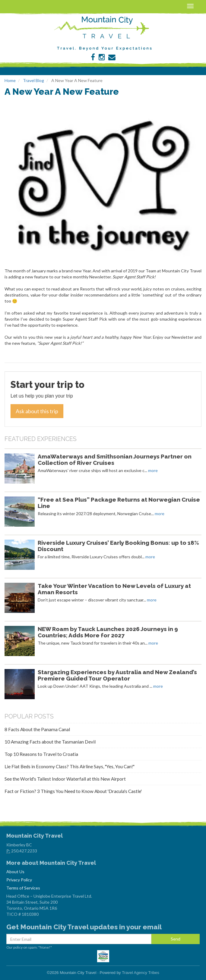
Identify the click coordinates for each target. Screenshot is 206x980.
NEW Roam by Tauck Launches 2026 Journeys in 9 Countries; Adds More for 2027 (108, 632)
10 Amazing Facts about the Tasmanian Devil (50, 742)
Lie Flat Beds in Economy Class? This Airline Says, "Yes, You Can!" (70, 766)
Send (176, 939)
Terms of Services (23, 888)
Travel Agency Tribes (141, 973)
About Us (15, 872)
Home (10, 80)
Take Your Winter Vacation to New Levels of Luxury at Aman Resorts (114, 589)
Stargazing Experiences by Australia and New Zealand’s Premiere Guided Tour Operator (117, 675)
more (153, 470)
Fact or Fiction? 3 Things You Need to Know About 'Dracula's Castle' (73, 791)
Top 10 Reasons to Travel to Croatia (41, 754)
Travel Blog (33, 80)
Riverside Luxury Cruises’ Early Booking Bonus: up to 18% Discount (118, 546)
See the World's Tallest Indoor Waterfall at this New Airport (65, 779)
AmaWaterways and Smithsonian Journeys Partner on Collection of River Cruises (115, 460)
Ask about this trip (37, 411)
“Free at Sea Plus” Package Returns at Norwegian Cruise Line (119, 503)
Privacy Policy (19, 880)
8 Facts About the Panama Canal (37, 729)
